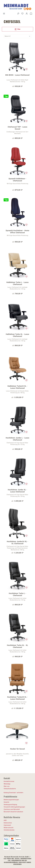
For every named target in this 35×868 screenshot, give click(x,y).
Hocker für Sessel (17, 749)
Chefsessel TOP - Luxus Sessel (18, 128)
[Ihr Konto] (27, 14)
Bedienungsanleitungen (11, 800)
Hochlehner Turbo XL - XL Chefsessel (18, 646)
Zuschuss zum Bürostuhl (12, 809)
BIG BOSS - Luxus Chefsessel (17, 75)
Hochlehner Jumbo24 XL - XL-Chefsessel (17, 542)
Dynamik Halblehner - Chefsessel (18, 180)
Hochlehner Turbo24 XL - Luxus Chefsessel (18, 698)
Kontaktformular (9, 781)
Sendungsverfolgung (10, 805)
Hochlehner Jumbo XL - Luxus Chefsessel (17, 491)
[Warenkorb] (31, 14)
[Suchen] (18, 14)
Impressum (7, 825)
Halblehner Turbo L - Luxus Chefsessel (18, 283)
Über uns (7, 786)
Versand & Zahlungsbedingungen (14, 807)
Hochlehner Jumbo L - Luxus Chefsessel (18, 439)
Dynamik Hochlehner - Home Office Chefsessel (17, 232)
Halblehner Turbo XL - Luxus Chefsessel (18, 335)
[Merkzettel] (22, 14)
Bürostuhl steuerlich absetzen (13, 812)
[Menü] (4, 14)
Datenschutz (8, 823)
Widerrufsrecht (9, 828)
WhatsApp (7, 784)
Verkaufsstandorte (10, 789)
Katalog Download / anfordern (13, 793)
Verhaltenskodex (9, 830)
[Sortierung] (17, 36)
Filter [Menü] (18, 29)
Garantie (6, 802)
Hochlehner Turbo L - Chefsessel (18, 594)
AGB (5, 820)
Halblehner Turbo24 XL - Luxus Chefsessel (17, 387)
